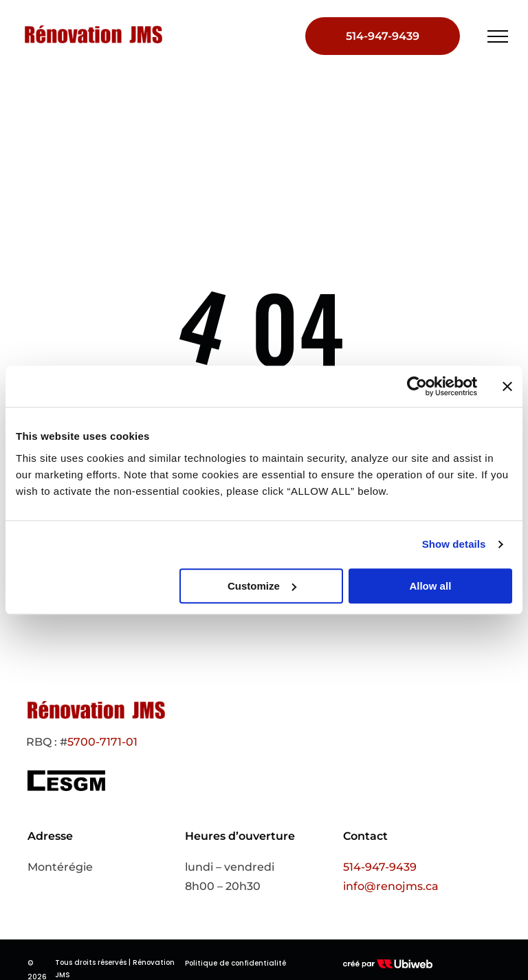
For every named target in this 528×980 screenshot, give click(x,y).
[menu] (498, 36)
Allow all (430, 586)
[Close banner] (507, 386)
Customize (262, 586)
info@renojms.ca (391, 886)
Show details (454, 544)
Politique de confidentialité (235, 963)
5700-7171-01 (102, 742)
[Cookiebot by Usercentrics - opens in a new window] (417, 386)
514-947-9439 (380, 867)
